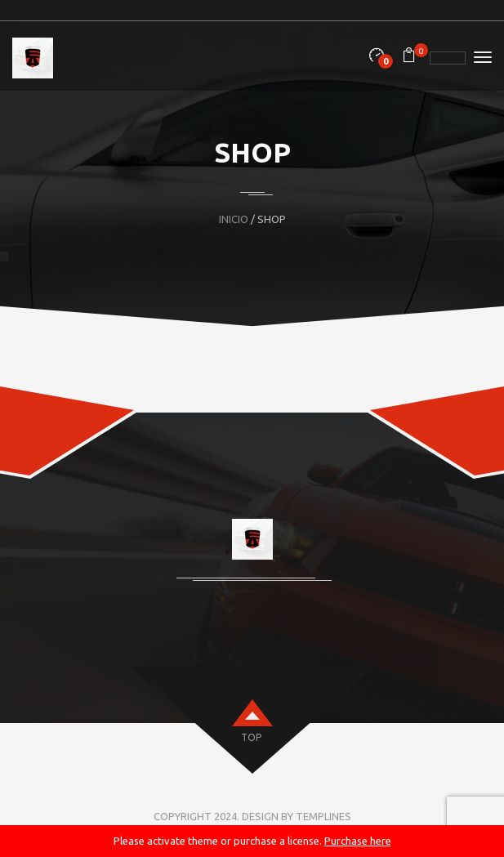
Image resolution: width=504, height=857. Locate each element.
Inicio (234, 219)
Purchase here (358, 841)
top (251, 737)
